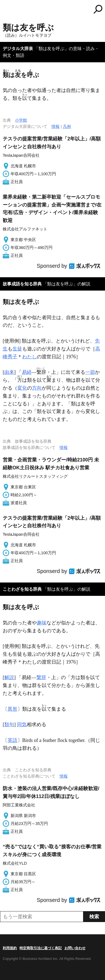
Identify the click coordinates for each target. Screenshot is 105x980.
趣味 (42, 623)
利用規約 (10, 948)
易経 (27, 372)
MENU (7, 10)
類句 (9, 725)
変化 (22, 388)
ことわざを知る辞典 (22, 589)
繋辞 (41, 677)
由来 (9, 372)
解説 (9, 677)
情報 (55, 126)
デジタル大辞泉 (18, 49)
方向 (37, 388)
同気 (22, 725)
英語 (12, 740)
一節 (90, 372)
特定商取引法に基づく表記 (41, 948)
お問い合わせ (75, 948)
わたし (29, 357)
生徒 (17, 349)
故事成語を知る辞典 (22, 284)
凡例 (67, 126)
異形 (12, 709)
